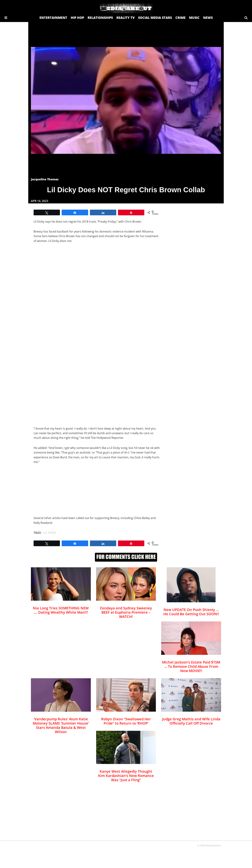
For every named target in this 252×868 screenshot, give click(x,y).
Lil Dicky (50, 533)
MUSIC (194, 18)
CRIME (180, 18)
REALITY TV (125, 18)
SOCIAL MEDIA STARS (155, 18)
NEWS (208, 18)
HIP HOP (77, 18)
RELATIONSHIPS (100, 18)
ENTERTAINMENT (53, 18)
